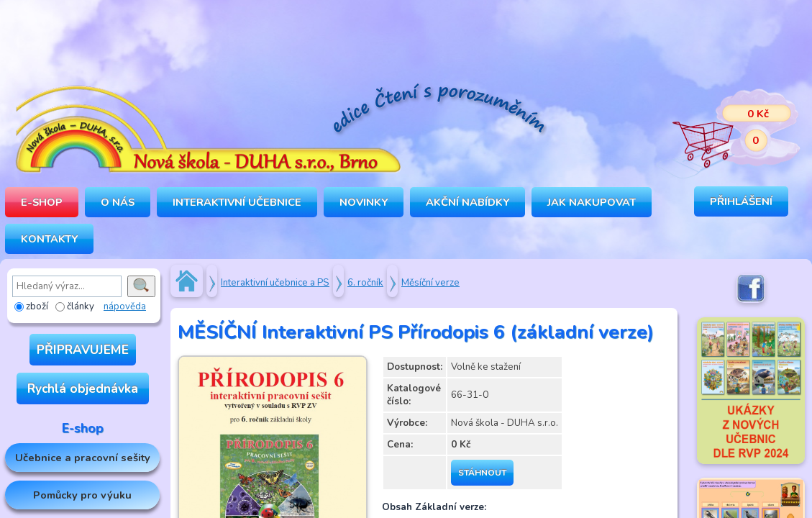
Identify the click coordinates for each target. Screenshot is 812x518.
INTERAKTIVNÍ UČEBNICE (237, 202)
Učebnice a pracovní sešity (83, 458)
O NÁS (118, 202)
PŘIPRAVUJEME (83, 350)
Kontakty (49, 239)
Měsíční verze (430, 283)
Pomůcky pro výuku (82, 495)
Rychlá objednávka (83, 388)
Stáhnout (482, 473)
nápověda (125, 306)
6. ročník (365, 283)
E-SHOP (42, 202)
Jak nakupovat (592, 202)
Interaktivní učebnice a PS (275, 283)
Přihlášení (741, 201)
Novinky (364, 202)
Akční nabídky (467, 202)
